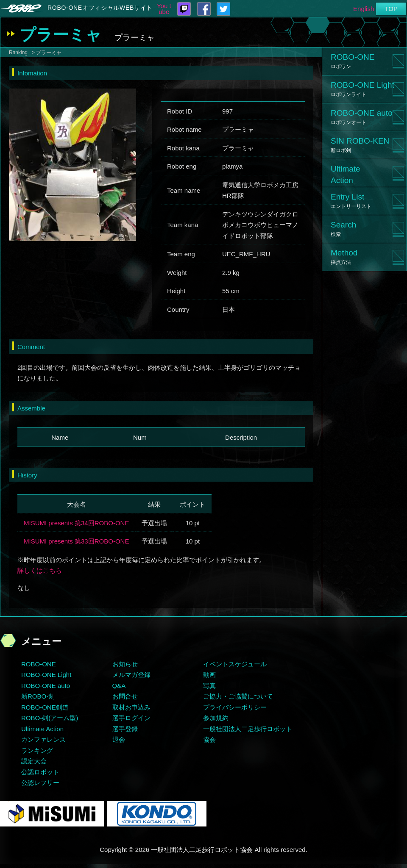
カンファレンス (43, 739)
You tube (164, 9)
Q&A (119, 686)
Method (344, 257)
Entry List (351, 201)
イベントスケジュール (235, 664)
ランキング (37, 750)
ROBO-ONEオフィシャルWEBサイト (100, 8)
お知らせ (125, 664)
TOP (391, 9)
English (364, 9)
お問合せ (125, 696)
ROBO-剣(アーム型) (50, 718)
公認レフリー (40, 783)
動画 (209, 675)
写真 (209, 686)
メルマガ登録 (131, 675)
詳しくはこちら (40, 570)
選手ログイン (131, 718)
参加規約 (216, 718)
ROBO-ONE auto (362, 117)
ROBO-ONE (353, 61)
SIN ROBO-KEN (360, 145)
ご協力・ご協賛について (238, 696)
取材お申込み (131, 707)
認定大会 (34, 761)
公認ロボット (40, 772)
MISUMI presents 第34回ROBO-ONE (76, 523)
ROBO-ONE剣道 (45, 707)
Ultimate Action (42, 729)
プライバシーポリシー (235, 707)
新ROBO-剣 (38, 696)
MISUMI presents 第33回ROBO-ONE (76, 541)
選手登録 (125, 729)
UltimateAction (346, 175)
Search (343, 229)
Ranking (18, 53)
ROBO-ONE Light (362, 89)
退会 (119, 739)
